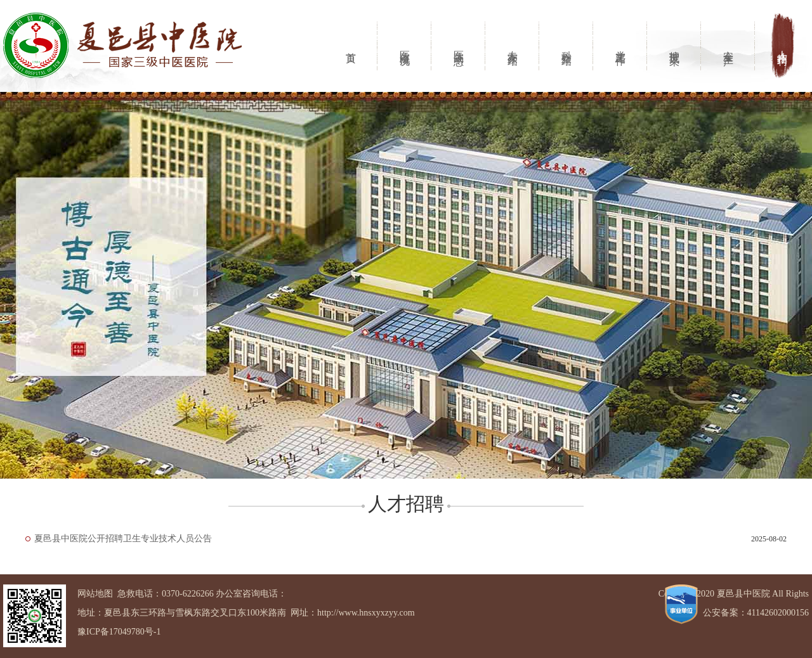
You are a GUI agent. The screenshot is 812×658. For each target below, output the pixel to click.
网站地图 (95, 594)
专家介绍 (513, 46)
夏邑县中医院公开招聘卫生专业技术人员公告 (123, 539)
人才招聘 (783, 46)
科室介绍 (567, 46)
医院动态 (459, 46)
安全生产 (729, 46)
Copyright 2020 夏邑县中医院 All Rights (734, 594)
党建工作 (621, 46)
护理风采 (675, 46)
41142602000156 (778, 613)
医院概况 (405, 46)
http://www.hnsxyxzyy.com (366, 613)
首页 (351, 46)
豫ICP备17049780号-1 (119, 632)
